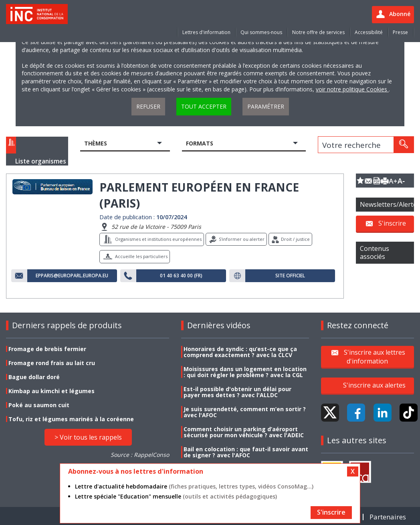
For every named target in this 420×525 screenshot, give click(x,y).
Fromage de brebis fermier (47, 349)
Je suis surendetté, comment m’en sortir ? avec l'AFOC (245, 412)
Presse (400, 32)
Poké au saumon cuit (39, 405)
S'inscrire (392, 223)
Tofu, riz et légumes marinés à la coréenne (71, 419)
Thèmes (96, 143)
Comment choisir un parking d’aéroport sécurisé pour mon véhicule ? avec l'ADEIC (244, 432)
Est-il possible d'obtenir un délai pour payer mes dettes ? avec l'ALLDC (237, 392)
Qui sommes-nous (261, 32)
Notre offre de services (318, 32)
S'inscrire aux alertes (374, 385)
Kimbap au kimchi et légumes (51, 391)
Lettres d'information (206, 32)
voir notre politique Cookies (352, 89)
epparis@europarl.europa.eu (72, 276)
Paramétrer (266, 106)
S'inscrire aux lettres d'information (375, 356)
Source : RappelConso (140, 455)
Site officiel (290, 276)
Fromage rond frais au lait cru (52, 363)
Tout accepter (204, 106)
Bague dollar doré (34, 377)
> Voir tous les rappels (88, 437)
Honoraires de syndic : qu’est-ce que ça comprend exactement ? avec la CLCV (240, 352)
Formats (200, 143)
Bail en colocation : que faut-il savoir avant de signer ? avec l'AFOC (246, 452)
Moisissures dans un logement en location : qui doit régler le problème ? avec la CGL (245, 372)
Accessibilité (369, 32)
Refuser (148, 106)
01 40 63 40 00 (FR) (181, 276)
